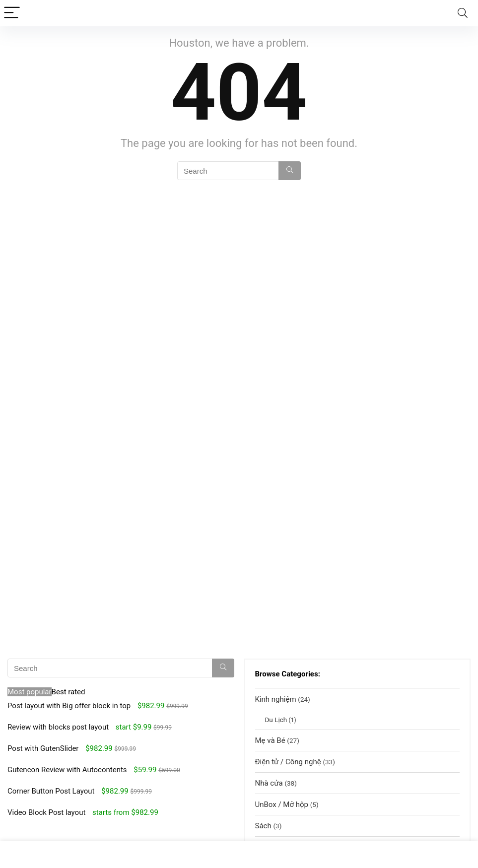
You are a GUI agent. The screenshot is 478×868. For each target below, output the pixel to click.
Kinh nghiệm (276, 699)
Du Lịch (276, 720)
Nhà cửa (269, 783)
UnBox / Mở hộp (282, 804)
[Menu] (12, 13)
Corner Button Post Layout (51, 791)
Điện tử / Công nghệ (288, 762)
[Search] (463, 13)
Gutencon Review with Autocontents (67, 770)
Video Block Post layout (46, 812)
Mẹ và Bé (270, 740)
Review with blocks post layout (58, 727)
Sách (263, 826)
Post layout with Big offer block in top (69, 706)
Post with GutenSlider (43, 748)
